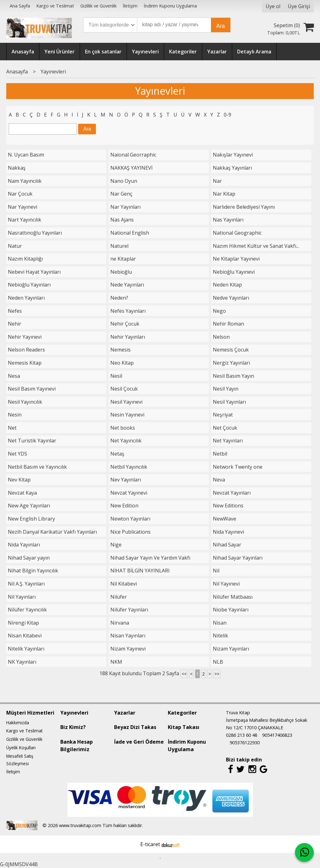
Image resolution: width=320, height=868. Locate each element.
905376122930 (245, 743)
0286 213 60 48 (242, 735)
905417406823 (277, 735)
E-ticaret (150, 844)
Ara (220, 26)
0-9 (227, 115)
